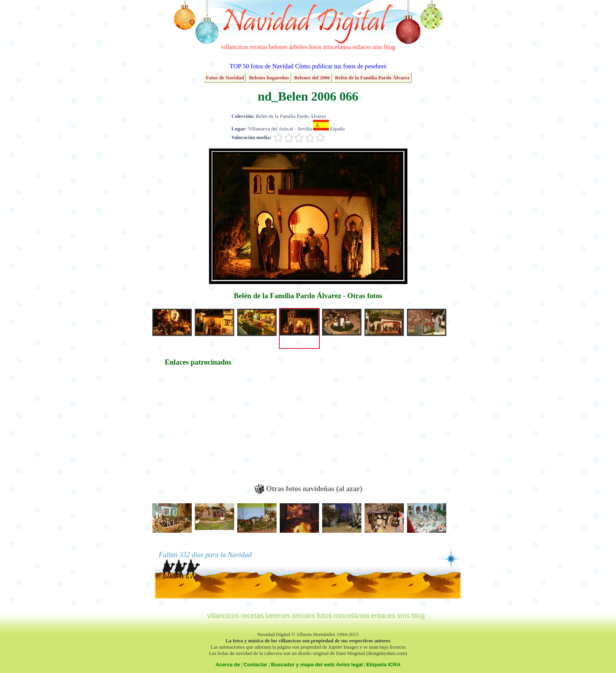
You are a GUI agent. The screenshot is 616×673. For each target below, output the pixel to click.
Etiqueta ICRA (384, 665)
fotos (315, 47)
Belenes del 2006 (312, 78)
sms (377, 47)
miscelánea (337, 47)
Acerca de (228, 665)
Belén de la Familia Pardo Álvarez (372, 78)
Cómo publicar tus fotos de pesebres (341, 66)
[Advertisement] (198, 429)
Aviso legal (349, 665)
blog (389, 47)
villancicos (234, 47)
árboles (298, 47)
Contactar (256, 665)
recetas (258, 47)
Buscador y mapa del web (302, 665)
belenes (278, 47)
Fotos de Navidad (225, 78)
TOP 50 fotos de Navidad (261, 66)
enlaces (362, 47)
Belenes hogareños (269, 78)
